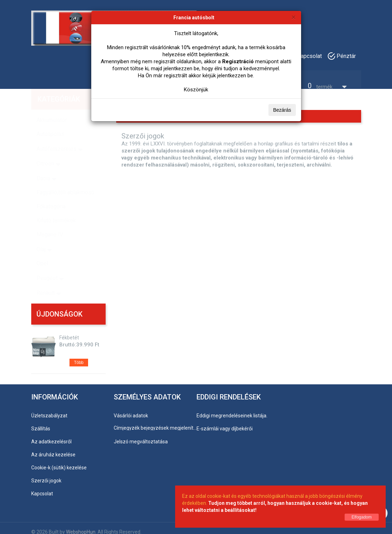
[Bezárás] (293, 17)
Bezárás (282, 110)
